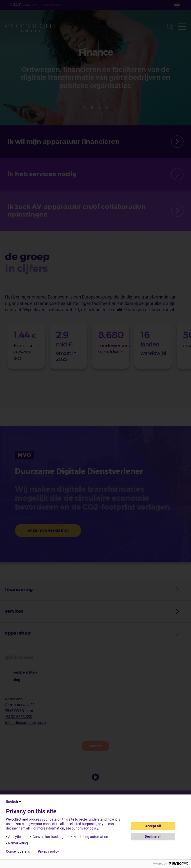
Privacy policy (48, 851)
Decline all (153, 836)
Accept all (153, 826)
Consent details (18, 851)
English (14, 801)
